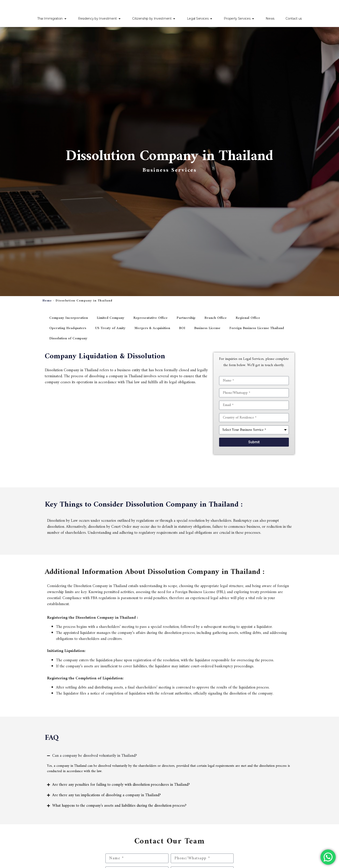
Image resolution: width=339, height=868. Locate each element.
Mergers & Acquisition (152, 328)
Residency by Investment (97, 19)
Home (47, 301)
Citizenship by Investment (152, 19)
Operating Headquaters (68, 328)
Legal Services (198, 19)
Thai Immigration (50, 19)
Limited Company (111, 318)
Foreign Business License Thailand (257, 328)
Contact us (294, 19)
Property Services (237, 19)
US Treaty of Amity (110, 328)
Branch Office (216, 318)
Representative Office (150, 318)
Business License (207, 328)
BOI (182, 328)
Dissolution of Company (68, 338)
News (270, 19)
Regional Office (248, 318)
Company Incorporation (69, 318)
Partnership (186, 318)
